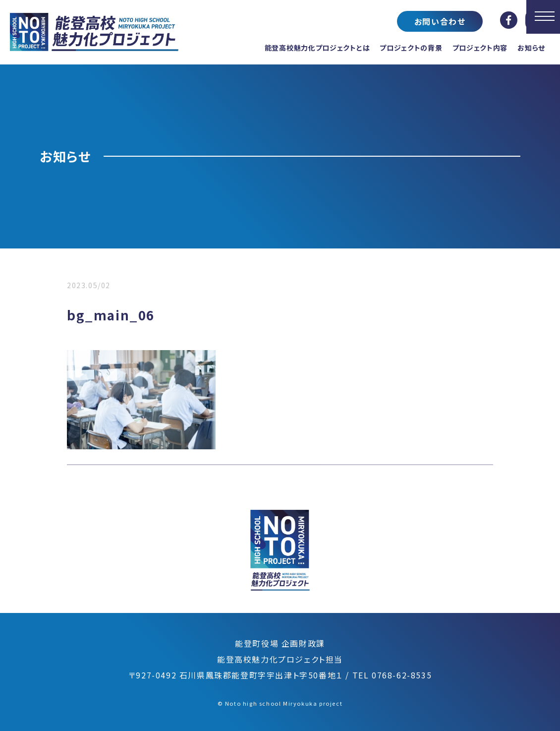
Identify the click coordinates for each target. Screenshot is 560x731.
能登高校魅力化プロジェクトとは (317, 48)
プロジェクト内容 (480, 48)
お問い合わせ (440, 21)
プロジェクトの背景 (411, 48)
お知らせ (531, 48)
